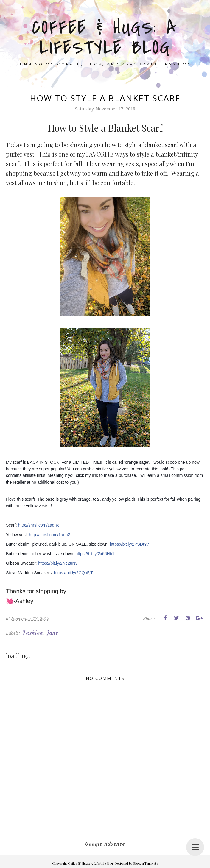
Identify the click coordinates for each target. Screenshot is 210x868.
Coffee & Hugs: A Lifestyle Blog (105, 38)
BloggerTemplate (146, 863)
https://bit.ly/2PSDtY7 (130, 544)
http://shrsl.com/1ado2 (49, 535)
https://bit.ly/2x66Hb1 (95, 554)
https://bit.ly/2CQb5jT (73, 573)
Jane (53, 633)
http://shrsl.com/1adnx (38, 525)
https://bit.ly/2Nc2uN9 (58, 563)
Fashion (33, 633)
